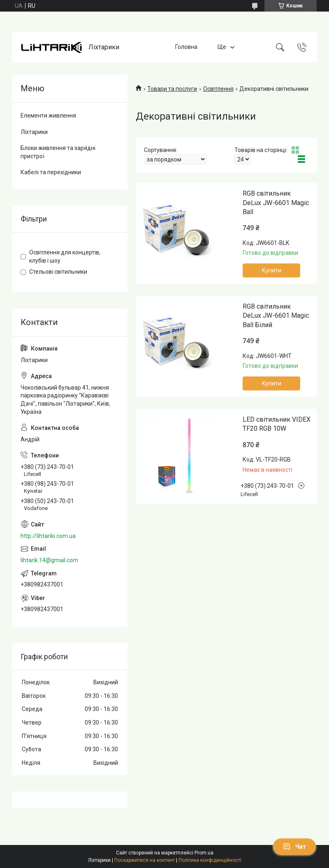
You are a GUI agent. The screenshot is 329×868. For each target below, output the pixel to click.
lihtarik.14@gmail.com (49, 560)
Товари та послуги (172, 89)
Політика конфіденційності (210, 860)
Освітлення (218, 89)
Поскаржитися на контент (145, 860)
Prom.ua (204, 853)
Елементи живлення (48, 115)
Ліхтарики (34, 132)
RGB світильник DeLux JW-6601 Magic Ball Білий (276, 316)
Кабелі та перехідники (51, 172)
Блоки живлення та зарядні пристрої (58, 152)
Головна (186, 47)
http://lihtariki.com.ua (48, 536)
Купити (272, 270)
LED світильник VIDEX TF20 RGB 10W (277, 424)
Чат (294, 847)
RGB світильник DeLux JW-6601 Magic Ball (276, 203)
